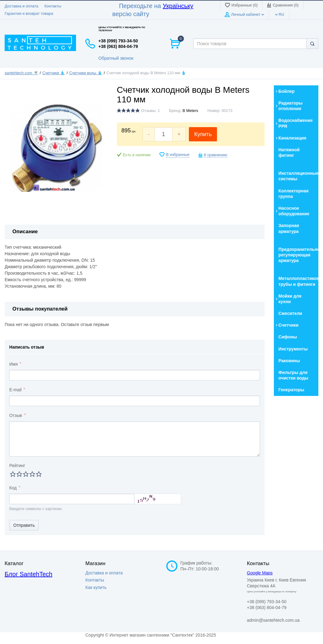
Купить (203, 134)
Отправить (24, 525)
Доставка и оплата (21, 6)
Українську (178, 6)
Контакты (53, 6)
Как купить (96, 587)
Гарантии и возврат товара (29, 14)
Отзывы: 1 (151, 111)
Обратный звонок (116, 58)
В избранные (178, 155)
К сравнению (216, 155)
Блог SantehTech (28, 574)
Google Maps (260, 573)
